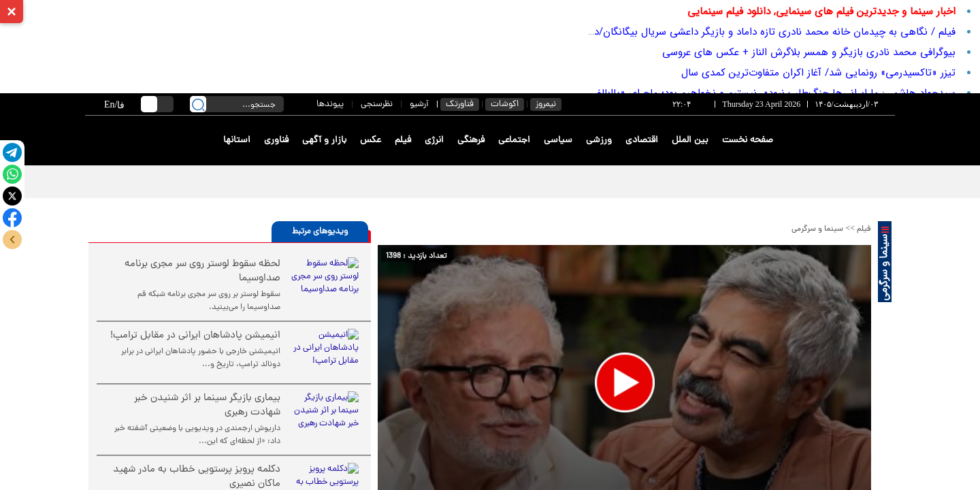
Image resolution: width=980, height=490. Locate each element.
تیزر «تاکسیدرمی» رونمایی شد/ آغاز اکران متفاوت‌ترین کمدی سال (818, 73)
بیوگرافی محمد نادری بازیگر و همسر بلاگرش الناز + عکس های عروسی (809, 52)
